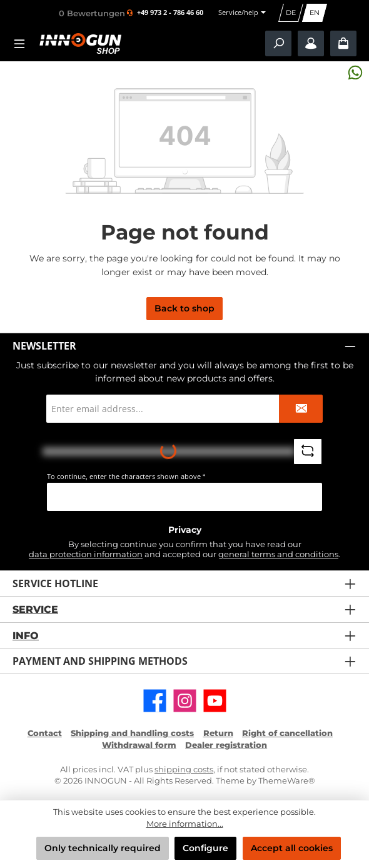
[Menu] (23, 43)
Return (218, 733)
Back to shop (184, 308)
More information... (185, 824)
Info (26, 635)
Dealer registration (226, 745)
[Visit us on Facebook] (155, 701)
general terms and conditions (278, 554)
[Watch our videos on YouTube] (215, 701)
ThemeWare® (287, 781)
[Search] (278, 43)
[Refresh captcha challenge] (308, 452)
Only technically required (103, 848)
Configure (205, 848)
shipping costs (184, 770)
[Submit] (301, 409)
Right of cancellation (287, 733)
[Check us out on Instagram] (185, 701)
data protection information (86, 554)
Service (35, 609)
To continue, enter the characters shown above (126, 476)
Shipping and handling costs (132, 733)
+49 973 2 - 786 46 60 (170, 13)
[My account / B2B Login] (311, 43)
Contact (45, 733)
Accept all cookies (292, 848)
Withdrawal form (139, 745)
